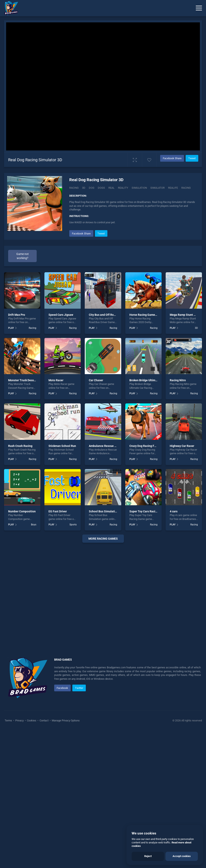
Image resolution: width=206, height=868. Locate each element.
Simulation (139, 188)
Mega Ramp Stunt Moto (185, 452)
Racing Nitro (178, 518)
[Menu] (199, 8)
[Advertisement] (134, 258)
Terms (9, 858)
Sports (73, 662)
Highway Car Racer (182, 583)
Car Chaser (96, 518)
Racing (74, 188)
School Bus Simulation (104, 649)
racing (186, 188)
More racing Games (103, 676)
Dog (92, 188)
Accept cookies (182, 856)
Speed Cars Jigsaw (61, 452)
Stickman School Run (62, 583)
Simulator (158, 188)
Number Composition (22, 649)
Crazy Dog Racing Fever (145, 583)
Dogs (101, 188)
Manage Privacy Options (65, 858)
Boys (34, 662)
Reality (123, 188)
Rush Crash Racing (20, 583)
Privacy (19, 858)
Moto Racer (56, 518)
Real (111, 188)
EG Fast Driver (58, 649)
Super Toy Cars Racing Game (148, 649)
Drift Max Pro (17, 452)
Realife (173, 188)
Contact (44, 858)
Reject (148, 856)
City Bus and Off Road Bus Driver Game (114, 452)
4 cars (174, 649)
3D (84, 188)
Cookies (32, 858)
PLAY (11, 465)
